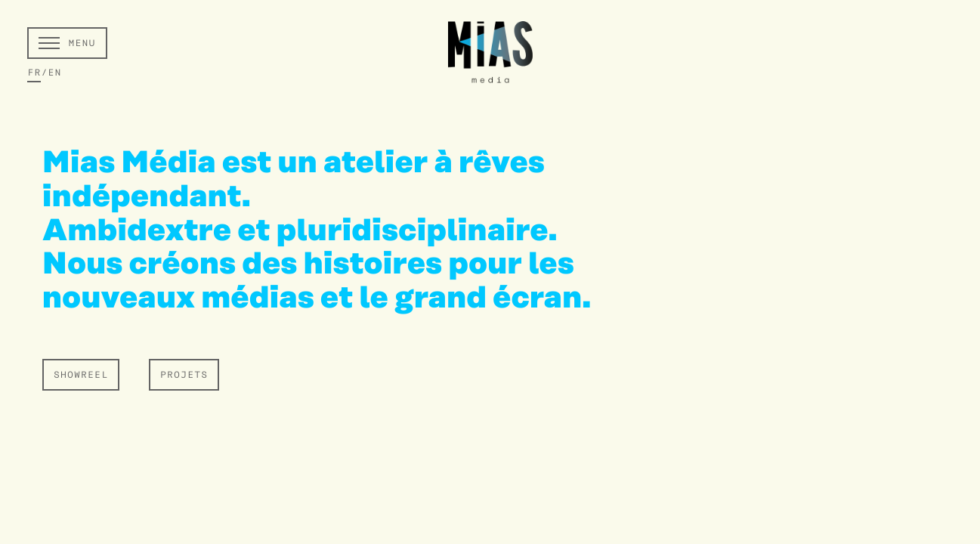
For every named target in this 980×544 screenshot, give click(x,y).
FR (34, 73)
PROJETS (184, 376)
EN (54, 73)
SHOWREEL (81, 376)
